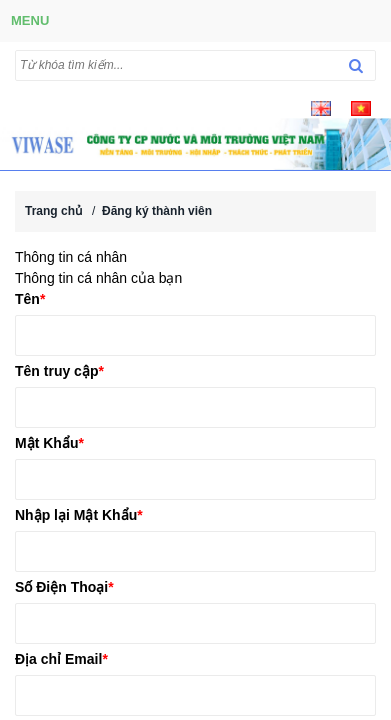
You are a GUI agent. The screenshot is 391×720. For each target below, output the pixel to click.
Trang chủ (53, 211)
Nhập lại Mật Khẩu (79, 515)
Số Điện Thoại (64, 587)
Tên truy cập (59, 371)
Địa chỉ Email (61, 659)
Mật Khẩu (49, 443)
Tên (30, 299)
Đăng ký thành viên (157, 211)
